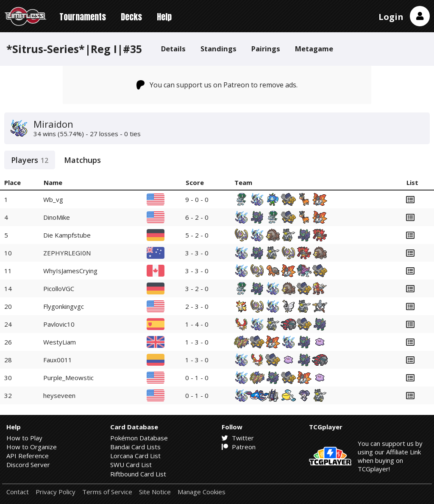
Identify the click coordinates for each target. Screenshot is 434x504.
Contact (18, 492)
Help (164, 17)
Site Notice (155, 492)
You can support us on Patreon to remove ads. (217, 85)
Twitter (238, 438)
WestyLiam (60, 342)
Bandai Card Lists (135, 447)
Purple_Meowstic (68, 378)
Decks (131, 17)
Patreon (239, 447)
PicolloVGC (59, 288)
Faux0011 (58, 360)
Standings (218, 49)
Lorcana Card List (135, 456)
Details (173, 49)
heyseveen (59, 395)
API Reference (28, 456)
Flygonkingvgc (64, 306)
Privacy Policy (56, 492)
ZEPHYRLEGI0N (67, 253)
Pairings (266, 49)
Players (30, 160)
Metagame (314, 49)
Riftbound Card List (138, 474)
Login (391, 17)
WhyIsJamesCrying (70, 271)
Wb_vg (53, 199)
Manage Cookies (202, 492)
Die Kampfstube (67, 235)
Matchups (82, 160)
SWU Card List (131, 465)
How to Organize (32, 447)
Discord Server (28, 465)
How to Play (24, 438)
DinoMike (57, 217)
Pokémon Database (139, 438)
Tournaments (83, 17)
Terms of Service (107, 492)
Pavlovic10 (59, 324)
